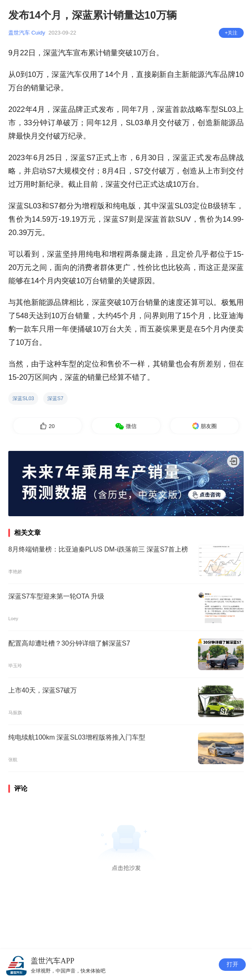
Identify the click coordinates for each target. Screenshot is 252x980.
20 (51, 426)
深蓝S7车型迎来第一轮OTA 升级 (56, 596)
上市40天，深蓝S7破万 (43, 690)
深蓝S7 (55, 398)
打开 (232, 964)
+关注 (231, 33)
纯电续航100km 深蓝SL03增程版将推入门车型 (77, 737)
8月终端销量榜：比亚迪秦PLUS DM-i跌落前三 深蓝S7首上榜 (98, 549)
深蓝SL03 (23, 398)
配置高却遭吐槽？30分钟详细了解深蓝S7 (69, 643)
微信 (131, 426)
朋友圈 (209, 426)
